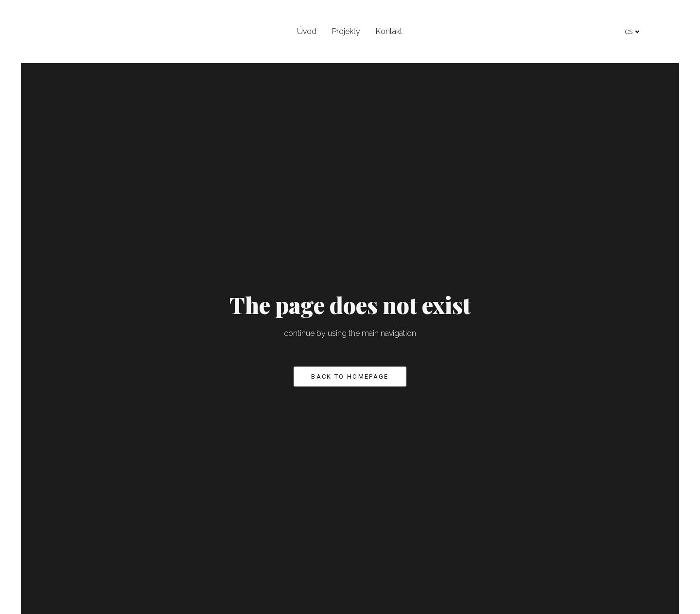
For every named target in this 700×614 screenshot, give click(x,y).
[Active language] (664, 32)
